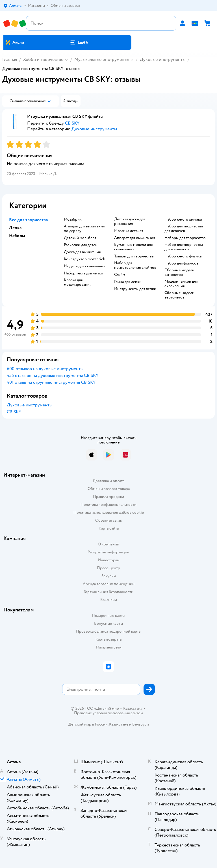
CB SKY (14, 412)
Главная (10, 59)
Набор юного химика (183, 219)
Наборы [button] (17, 236)
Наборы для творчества (185, 238)
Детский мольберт (80, 238)
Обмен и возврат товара (109, 489)
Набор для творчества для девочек (184, 229)
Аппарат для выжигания (134, 238)
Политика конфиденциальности (108, 505)
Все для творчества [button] (28, 220)
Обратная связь (108, 520)
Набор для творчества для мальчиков (184, 247)
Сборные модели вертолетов (179, 295)
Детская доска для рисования (130, 221)
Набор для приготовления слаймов (135, 265)
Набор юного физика (183, 256)
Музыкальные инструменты (102, 59)
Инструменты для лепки (135, 289)
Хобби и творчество (43, 59)
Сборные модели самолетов (179, 272)
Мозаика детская (129, 231)
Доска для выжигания (82, 252)
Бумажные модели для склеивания (133, 247)
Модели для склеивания (84, 266)
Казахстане (119, 724)
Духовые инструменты (163, 59)
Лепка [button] (15, 228)
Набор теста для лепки (83, 273)
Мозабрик (73, 219)
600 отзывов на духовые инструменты (45, 369)
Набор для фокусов (181, 263)
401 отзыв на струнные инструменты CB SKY (51, 382)
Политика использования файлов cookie (109, 512)
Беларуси (141, 724)
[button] (79, 42)
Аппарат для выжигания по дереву (84, 229)
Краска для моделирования (78, 282)
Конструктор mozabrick (84, 259)
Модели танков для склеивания (181, 284)
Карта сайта (109, 528)
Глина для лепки (128, 282)
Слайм (120, 275)
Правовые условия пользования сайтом (108, 713)
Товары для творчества (134, 256)
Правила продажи (108, 497)
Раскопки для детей (81, 245)
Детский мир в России (88, 724)
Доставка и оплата (108, 481)
